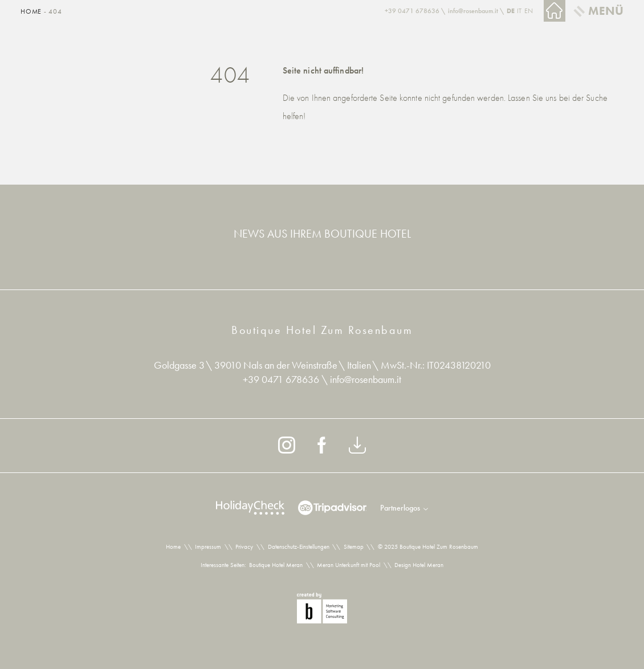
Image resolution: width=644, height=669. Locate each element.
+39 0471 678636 (282, 380)
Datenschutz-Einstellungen (299, 546)
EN (529, 11)
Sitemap (354, 546)
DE (511, 11)
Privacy (244, 546)
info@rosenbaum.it (366, 380)
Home (32, 11)
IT (519, 11)
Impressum (208, 546)
